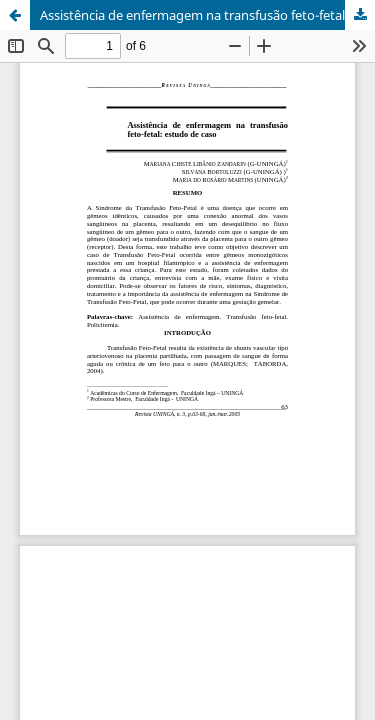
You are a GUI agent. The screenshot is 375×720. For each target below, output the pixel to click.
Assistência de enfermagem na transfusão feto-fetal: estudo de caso (207, 15)
